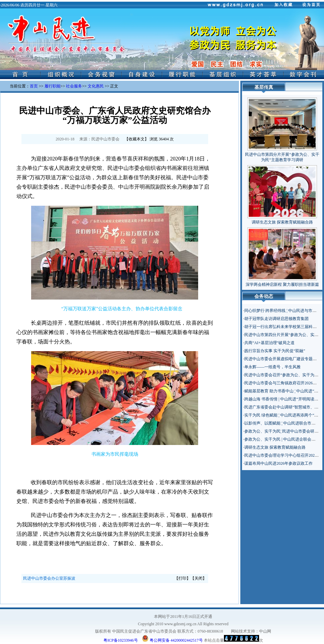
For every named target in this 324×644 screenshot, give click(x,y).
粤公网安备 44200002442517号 (172, 638)
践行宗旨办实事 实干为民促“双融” (275, 351)
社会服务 (74, 86)
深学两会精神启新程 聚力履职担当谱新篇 (282, 284)
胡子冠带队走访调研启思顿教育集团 (276, 319)
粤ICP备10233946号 (121, 640)
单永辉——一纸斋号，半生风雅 (272, 367)
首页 (34, 86)
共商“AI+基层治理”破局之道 (269, 343)
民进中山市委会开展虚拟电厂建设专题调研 (282, 359)
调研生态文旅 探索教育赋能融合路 (282, 222)
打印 (182, 578)
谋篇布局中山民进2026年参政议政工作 (278, 463)
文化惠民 (96, 86)
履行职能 (53, 86)
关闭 (198, 578)
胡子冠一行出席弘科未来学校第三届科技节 (282, 327)
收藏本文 (137, 139)
